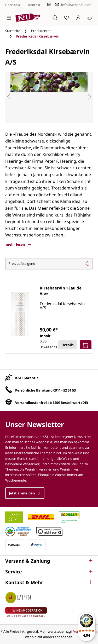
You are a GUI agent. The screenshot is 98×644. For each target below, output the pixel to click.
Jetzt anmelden (25, 493)
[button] (49, 561)
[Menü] (9, 18)
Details (67, 345)
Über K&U (13, 5)
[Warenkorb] (90, 18)
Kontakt (34, 5)
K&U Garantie (27, 378)
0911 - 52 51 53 (65, 390)
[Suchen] (55, 18)
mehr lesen (18, 244)
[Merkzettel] (67, 18)
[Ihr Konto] (78, 18)
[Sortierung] (49, 264)
